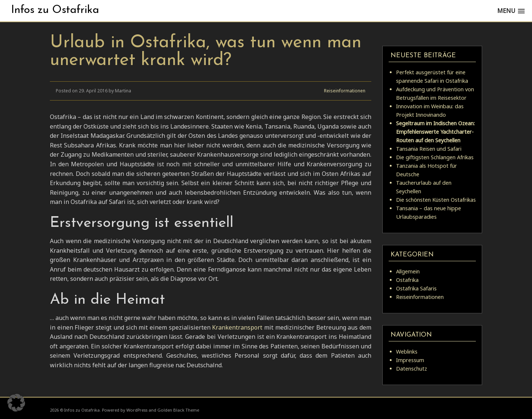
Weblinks (407, 352)
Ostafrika (407, 280)
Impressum (410, 360)
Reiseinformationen (345, 91)
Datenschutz (412, 369)
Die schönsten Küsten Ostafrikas (436, 200)
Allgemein (408, 271)
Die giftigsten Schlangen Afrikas (435, 157)
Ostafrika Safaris (416, 288)
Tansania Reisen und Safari (429, 149)
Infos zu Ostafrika (55, 10)
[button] (16, 403)
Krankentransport (237, 327)
